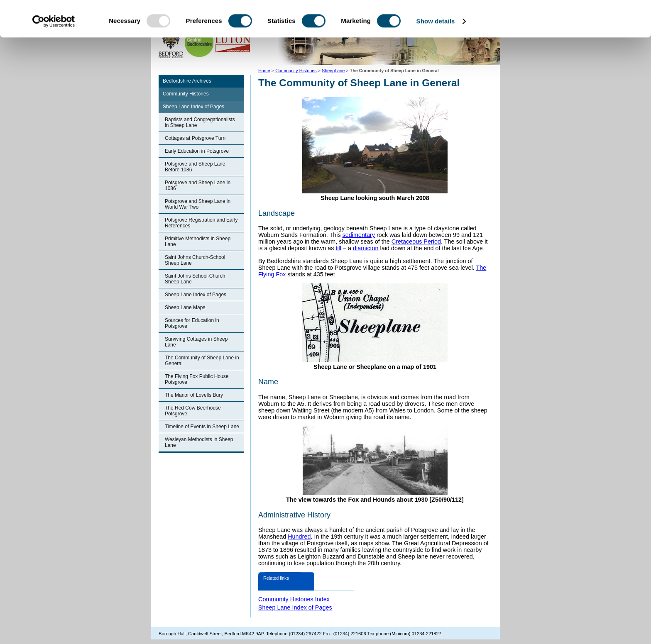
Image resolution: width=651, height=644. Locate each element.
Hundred (299, 537)
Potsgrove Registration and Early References (201, 223)
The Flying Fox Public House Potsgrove (197, 379)
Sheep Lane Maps (185, 307)
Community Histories (186, 94)
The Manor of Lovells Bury (194, 395)
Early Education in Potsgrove (197, 151)
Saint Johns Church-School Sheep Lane (195, 260)
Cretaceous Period (416, 242)
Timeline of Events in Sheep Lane (202, 427)
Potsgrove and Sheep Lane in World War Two (198, 204)
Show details (436, 57)
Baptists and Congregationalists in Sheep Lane (200, 122)
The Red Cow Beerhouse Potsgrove (193, 411)
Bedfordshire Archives (187, 81)
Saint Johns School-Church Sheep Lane (195, 279)
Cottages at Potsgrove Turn (195, 138)
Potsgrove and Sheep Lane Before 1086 (195, 167)
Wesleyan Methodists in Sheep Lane (199, 442)
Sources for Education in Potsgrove (192, 323)
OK (582, 21)
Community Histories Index (294, 599)
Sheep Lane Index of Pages (193, 107)
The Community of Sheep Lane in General (202, 361)
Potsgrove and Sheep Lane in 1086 (198, 185)
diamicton (366, 248)
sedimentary (359, 235)
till (338, 248)
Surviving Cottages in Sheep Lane (196, 342)
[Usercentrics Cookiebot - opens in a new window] (54, 57)
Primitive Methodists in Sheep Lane (198, 242)
